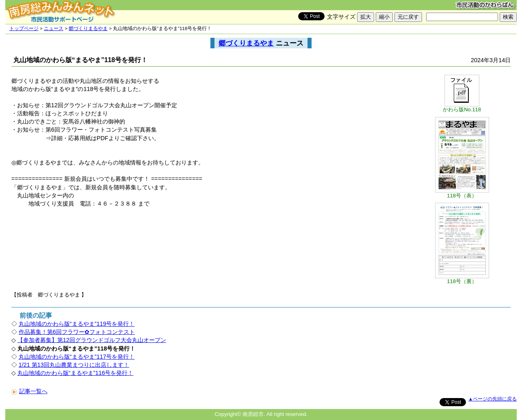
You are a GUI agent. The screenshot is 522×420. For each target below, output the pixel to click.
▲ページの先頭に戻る (493, 399)
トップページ (24, 28)
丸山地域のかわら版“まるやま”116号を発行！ (76, 373)
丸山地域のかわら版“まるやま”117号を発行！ (77, 357)
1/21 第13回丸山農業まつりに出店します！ (74, 365)
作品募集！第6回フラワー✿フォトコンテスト (77, 332)
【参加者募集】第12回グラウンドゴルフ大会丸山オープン (92, 340)
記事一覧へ (29, 391)
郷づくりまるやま (88, 28)
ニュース (54, 28)
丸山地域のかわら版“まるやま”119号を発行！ (77, 324)
